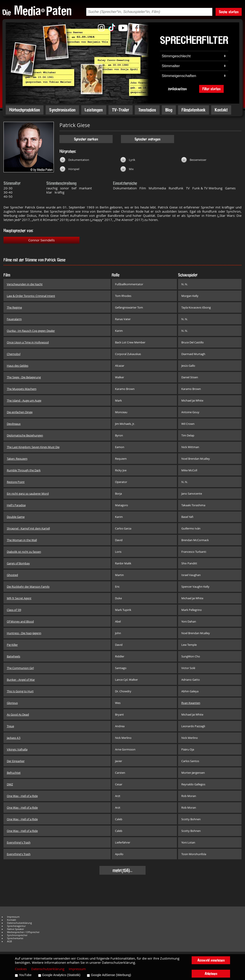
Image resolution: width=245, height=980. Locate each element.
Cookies (21, 969)
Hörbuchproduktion (25, 110)
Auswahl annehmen (211, 960)
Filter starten (211, 89)
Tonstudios (147, 110)
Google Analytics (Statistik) (61, 975)
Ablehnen (211, 974)
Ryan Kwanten (191, 703)
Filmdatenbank (194, 110)
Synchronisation (62, 110)
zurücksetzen (177, 89)
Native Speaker (15, 929)
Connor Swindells (41, 240)
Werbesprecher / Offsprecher (23, 932)
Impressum (13, 917)
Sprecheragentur (16, 926)
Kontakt (221, 110)
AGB (9, 941)
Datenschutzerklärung (19, 923)
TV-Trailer (121, 110)
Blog (169, 110)
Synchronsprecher (17, 935)
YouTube (25, 975)
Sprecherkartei (15, 938)
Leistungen (94, 110)
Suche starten (229, 12)
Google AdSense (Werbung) (111, 975)
